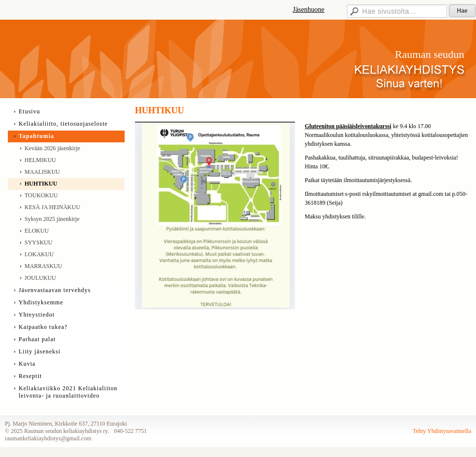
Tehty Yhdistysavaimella (442, 431)
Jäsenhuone (308, 10)
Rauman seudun (430, 54)
